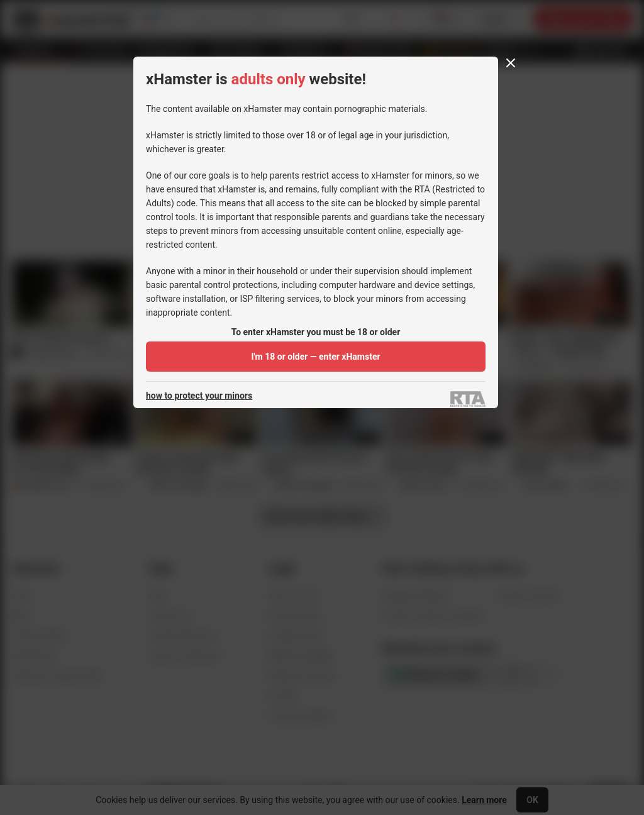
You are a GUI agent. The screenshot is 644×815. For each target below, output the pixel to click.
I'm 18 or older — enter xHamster (315, 357)
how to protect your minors (199, 396)
